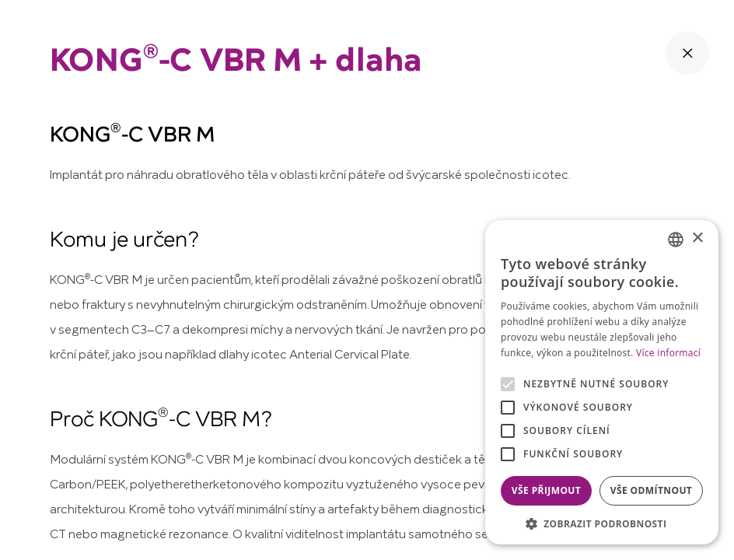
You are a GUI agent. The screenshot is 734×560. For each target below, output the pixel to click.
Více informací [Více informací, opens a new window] (668, 353)
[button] (602, 522)
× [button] (697, 238)
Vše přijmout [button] (546, 490)
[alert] (602, 382)
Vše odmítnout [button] (651, 490)
